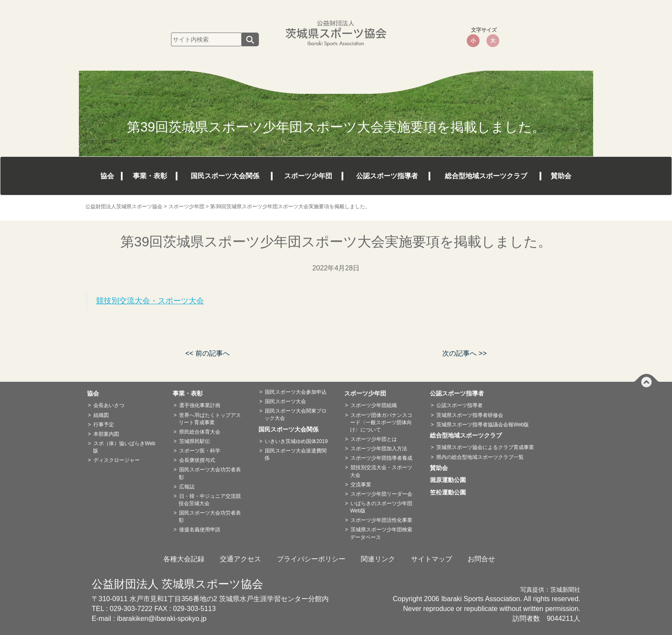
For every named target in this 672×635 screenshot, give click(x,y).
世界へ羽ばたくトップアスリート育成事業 (210, 419)
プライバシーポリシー (311, 559)
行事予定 (104, 425)
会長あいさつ (109, 405)
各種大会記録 (184, 559)
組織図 (101, 415)
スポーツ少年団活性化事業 (381, 520)
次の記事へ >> (464, 353)
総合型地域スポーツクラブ (486, 176)
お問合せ (481, 559)
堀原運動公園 (451, 480)
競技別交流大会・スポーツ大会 (150, 301)
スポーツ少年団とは (374, 439)
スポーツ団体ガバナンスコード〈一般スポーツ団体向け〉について (381, 422)
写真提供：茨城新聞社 (550, 590)
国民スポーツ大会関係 (225, 176)
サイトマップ (432, 559)
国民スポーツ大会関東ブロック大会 (295, 415)
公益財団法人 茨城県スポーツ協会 (177, 584)
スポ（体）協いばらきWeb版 (124, 447)
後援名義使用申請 (200, 530)
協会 (107, 176)
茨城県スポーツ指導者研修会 (470, 415)
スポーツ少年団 (308, 176)
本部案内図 (106, 434)
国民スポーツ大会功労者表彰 (210, 473)
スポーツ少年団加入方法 (379, 449)
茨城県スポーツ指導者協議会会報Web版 (483, 425)
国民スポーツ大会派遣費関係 (295, 454)
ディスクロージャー (117, 460)
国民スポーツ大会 (285, 401)
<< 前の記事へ (207, 353)
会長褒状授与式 (197, 460)
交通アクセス (240, 559)
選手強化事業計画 (200, 405)
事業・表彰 (150, 176)
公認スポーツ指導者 (387, 176)
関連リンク (378, 559)
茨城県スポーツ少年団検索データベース (381, 533)
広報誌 (187, 487)
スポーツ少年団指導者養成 (381, 458)
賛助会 (561, 176)
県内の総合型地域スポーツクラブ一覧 (480, 457)
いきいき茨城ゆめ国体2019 (296, 441)
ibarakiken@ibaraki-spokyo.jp (162, 619)
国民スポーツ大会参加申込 (296, 392)
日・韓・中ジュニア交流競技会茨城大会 (210, 500)
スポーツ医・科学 (200, 451)
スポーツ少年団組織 (374, 405)
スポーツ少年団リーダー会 (381, 494)
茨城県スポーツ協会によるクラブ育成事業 (485, 447)
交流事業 (361, 485)
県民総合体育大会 (200, 432)
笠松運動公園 (451, 492)
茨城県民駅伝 (195, 441)
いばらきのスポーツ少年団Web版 (381, 507)
